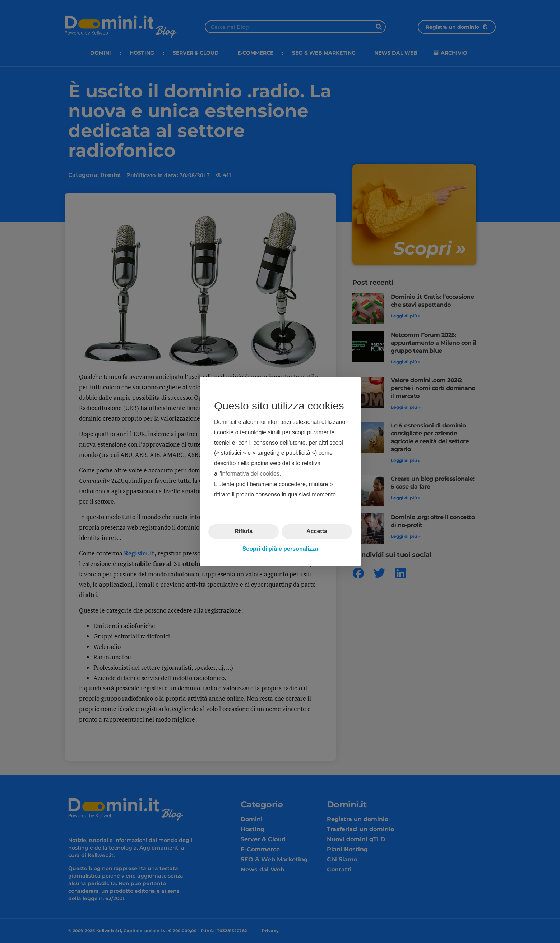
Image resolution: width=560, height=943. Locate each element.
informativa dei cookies (250, 474)
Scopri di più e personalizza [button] (280, 549)
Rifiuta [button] (244, 531)
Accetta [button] (317, 531)
